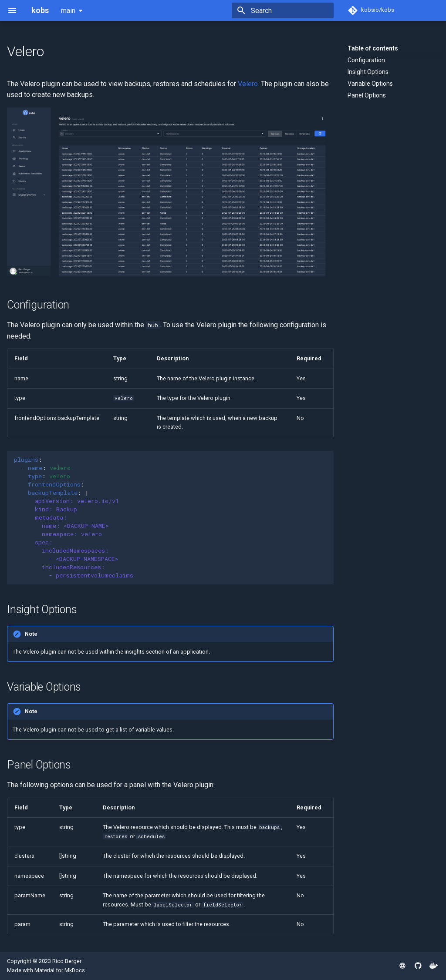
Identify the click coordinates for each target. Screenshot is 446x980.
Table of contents (373, 48)
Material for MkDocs (60, 970)
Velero (248, 84)
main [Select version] (68, 11)
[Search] (283, 10)
